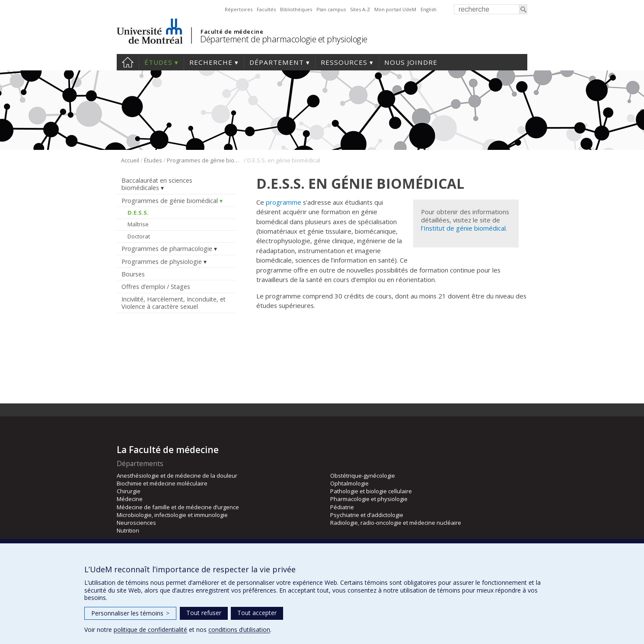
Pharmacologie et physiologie (369, 499)
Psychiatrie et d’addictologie (367, 515)
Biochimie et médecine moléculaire (162, 483)
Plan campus (331, 9)
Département (277, 62)
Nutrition (128, 530)
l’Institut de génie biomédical (463, 228)
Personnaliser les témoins (130, 613)
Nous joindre (411, 62)
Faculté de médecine (232, 32)
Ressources (344, 62)
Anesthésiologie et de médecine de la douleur (177, 476)
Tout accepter (257, 613)
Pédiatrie (342, 507)
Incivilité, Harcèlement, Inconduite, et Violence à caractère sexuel (174, 303)
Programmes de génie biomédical (205, 160)
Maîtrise (138, 224)
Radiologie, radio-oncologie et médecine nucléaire (396, 523)
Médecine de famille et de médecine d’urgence (178, 507)
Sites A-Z (360, 9)
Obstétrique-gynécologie (363, 476)
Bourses (133, 274)
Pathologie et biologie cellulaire (371, 491)
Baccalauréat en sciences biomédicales (157, 184)
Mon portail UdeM (395, 9)
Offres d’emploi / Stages (156, 287)
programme (284, 202)
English (429, 9)
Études (158, 62)
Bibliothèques (296, 9)
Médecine (130, 499)
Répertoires (239, 9)
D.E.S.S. (138, 213)
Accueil (128, 62)
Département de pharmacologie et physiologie (284, 39)
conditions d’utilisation (239, 630)
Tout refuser (204, 613)
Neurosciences (136, 523)
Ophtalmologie (349, 483)
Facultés (266, 9)
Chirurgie (129, 491)
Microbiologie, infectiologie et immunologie (172, 515)
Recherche (211, 62)
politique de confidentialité (150, 630)
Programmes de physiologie (162, 262)
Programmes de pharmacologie (167, 249)
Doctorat (139, 236)
